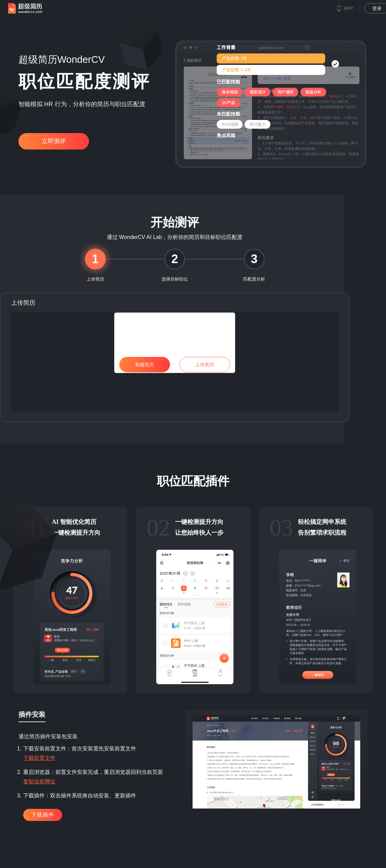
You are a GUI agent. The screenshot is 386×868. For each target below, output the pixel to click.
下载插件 (43, 815)
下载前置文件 (39, 758)
